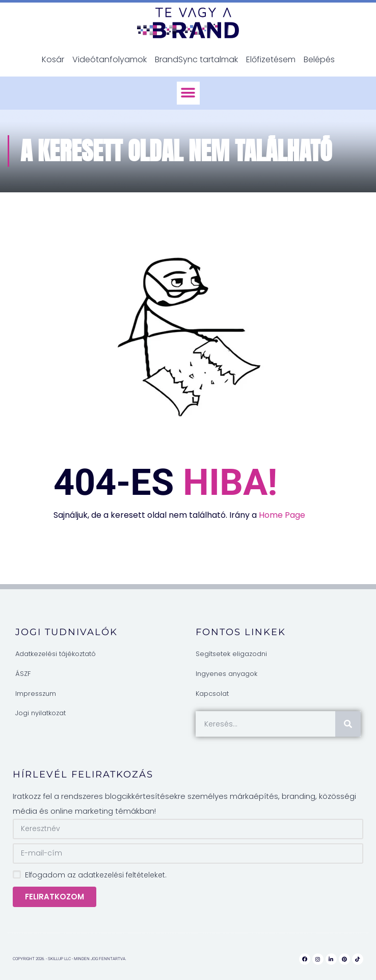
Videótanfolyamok (110, 59)
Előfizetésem (271, 59)
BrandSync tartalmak (196, 59)
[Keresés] (348, 724)
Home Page (282, 515)
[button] (188, 93)
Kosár (53, 59)
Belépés (319, 59)
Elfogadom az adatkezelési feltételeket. (96, 875)
